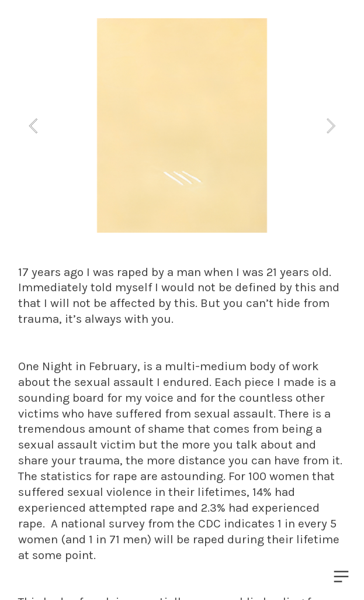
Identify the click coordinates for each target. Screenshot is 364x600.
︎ (341, 577)
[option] (182, 125)
